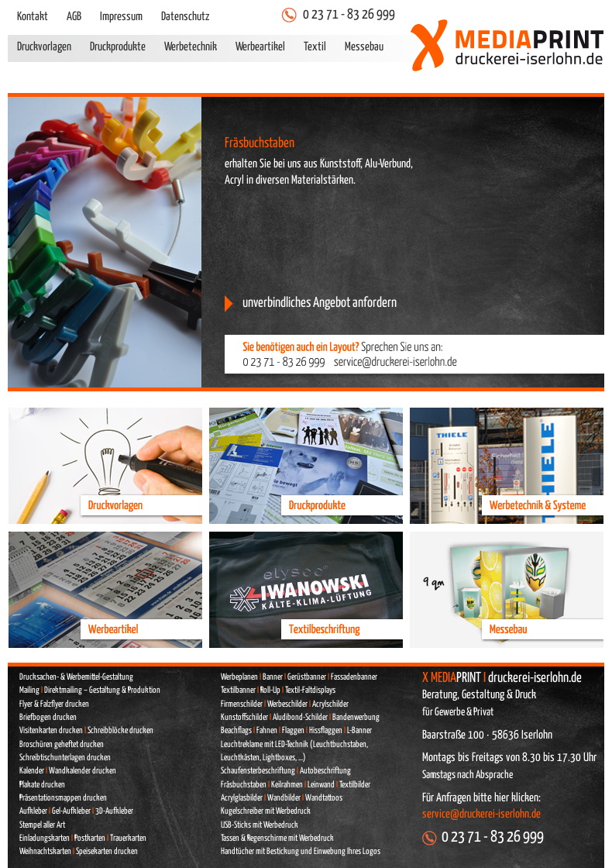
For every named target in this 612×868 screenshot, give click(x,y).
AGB (74, 17)
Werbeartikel (260, 47)
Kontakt (33, 17)
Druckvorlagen (44, 47)
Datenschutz (185, 17)
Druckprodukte (118, 47)
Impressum (121, 17)
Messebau (364, 47)
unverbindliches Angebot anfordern (320, 303)
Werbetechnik (191, 47)
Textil (315, 47)
